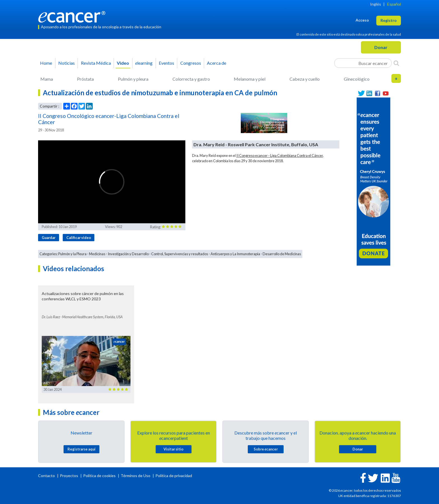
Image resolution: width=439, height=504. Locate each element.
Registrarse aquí (81, 449)
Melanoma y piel (250, 79)
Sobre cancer (266, 449)
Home (46, 63)
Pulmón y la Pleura (72, 254)
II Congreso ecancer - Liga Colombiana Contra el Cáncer (280, 155)
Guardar (49, 238)
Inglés (376, 4)
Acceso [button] (362, 20)
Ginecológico (357, 79)
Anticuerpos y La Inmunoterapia (235, 254)
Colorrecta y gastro (191, 79)
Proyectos (69, 476)
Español (394, 4)
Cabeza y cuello (305, 79)
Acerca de (217, 63)
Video (123, 63)
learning (144, 63)
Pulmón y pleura (133, 79)
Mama (47, 79)
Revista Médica (96, 63)
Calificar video (79, 238)
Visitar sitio (173, 449)
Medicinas (97, 254)
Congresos (191, 63)
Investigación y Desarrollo (128, 254)
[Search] (396, 63)
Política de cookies (99, 476)
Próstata (85, 79)
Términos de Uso (136, 476)
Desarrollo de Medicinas (282, 254)
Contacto (47, 476)
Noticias (66, 63)
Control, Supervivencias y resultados (180, 254)
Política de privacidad (174, 476)
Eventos (166, 63)
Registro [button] (389, 20)
